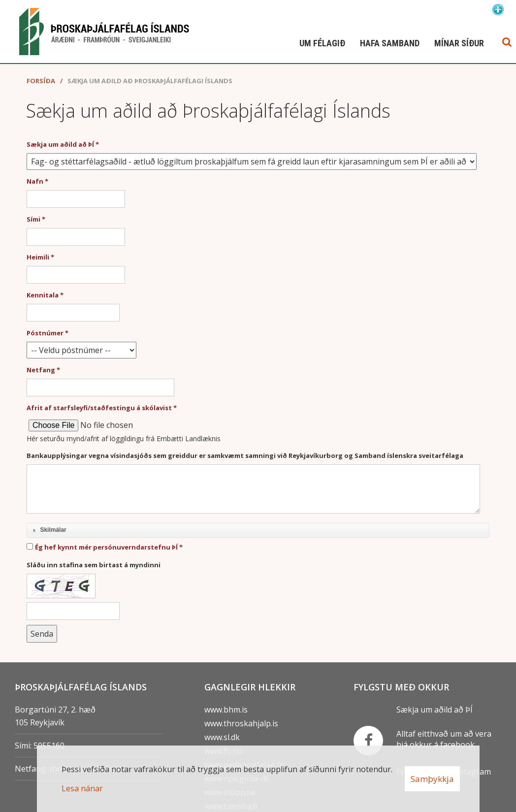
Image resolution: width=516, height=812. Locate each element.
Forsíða (41, 81)
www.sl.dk (222, 737)
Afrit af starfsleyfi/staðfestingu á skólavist (99, 408)
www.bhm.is (226, 710)
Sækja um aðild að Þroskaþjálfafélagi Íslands (150, 81)
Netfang (41, 370)
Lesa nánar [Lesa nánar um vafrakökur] (82, 788)
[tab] (258, 531)
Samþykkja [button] (432, 779)
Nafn (35, 181)
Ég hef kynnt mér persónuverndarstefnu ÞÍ (106, 547)
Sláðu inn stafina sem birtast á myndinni (94, 565)
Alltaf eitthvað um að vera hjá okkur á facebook (444, 739)
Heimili (38, 257)
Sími (33, 219)
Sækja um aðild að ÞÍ (60, 144)
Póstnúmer (45, 333)
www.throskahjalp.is (241, 723)
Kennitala (43, 295)
